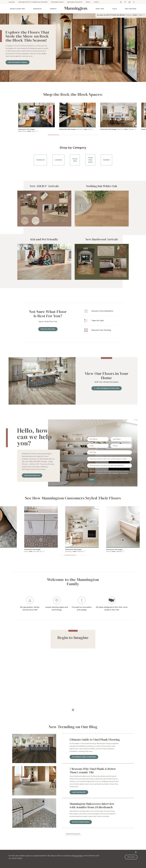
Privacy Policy (77, 856)
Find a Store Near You (32, 475)
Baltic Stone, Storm (27, 131)
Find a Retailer (131, 9)
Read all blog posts (73, 834)
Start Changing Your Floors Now (107, 388)
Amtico (88, 2)
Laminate (53, 9)
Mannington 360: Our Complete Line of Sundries (33, 2)
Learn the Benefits (79, 792)
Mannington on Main (57, 2)
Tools (114, 9)
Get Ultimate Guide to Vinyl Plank (84, 757)
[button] (53, 135)
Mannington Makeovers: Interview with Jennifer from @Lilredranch (92, 805)
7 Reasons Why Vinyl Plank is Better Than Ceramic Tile (93, 771)
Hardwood (37, 9)
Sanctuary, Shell (84, 129)
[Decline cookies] (136, 851)
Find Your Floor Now (48, 329)
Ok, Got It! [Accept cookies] (131, 857)
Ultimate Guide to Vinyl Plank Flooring (95, 740)
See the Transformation (81, 822)
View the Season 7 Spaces (18, 62)
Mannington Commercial (75, 2)
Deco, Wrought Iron (70, 551)
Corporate (12, 2)
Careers (96, 2)
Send (92, 480)
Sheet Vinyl (100, 9)
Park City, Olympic (125, 129)
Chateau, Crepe (134, 15)
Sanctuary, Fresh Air (111, 551)
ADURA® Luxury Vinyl (17, 9)
